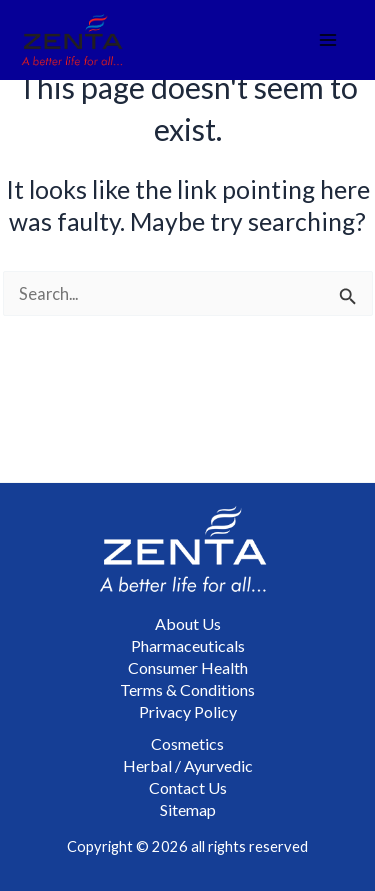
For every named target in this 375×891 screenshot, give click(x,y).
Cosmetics (187, 743)
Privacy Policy (188, 711)
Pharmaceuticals (188, 645)
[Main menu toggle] (328, 40)
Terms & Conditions (187, 689)
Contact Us (188, 787)
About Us (188, 623)
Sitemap (188, 809)
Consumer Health (188, 667)
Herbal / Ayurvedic (188, 765)
